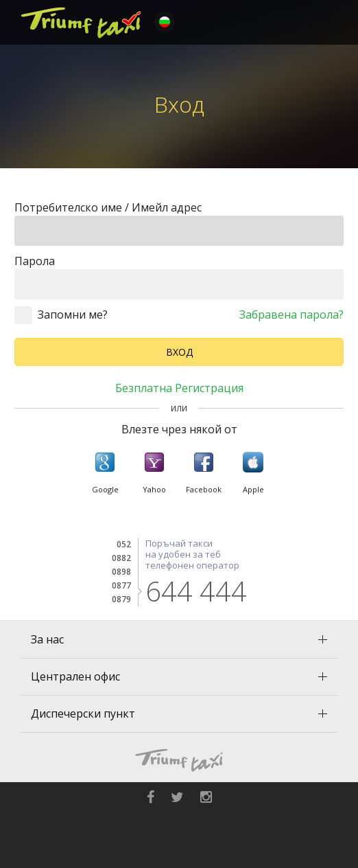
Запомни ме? (73, 315)
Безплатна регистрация (179, 388)
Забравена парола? (291, 315)
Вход (179, 352)
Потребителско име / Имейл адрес (108, 207)
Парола (35, 261)
